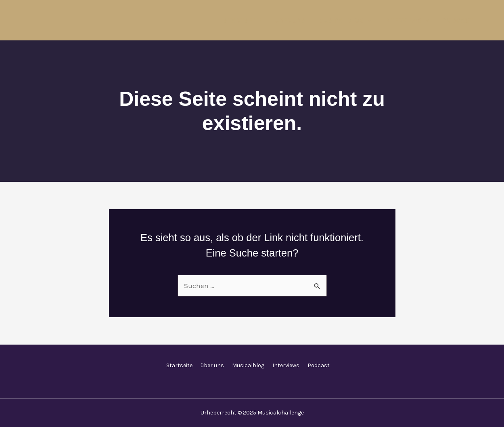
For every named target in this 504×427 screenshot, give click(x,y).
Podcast (458, 20)
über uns (290, 20)
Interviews (407, 21)
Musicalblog (345, 21)
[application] (368, 21)
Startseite (243, 20)
